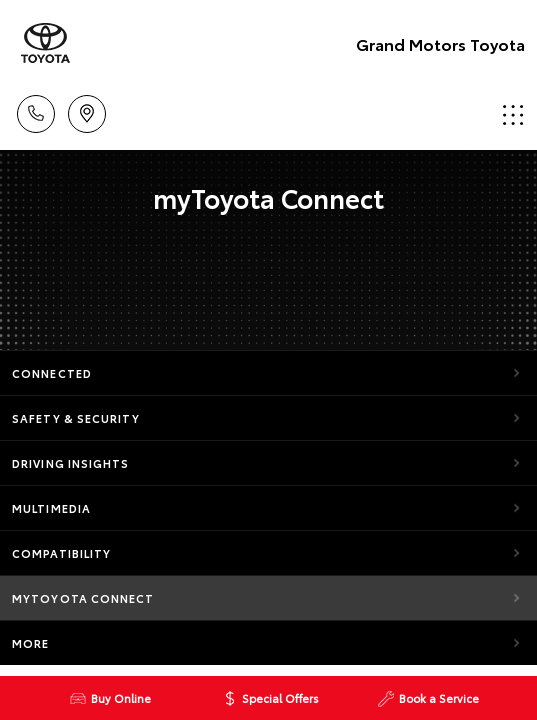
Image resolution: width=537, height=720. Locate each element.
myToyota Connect (83, 598)
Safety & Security (76, 418)
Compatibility (61, 553)
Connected (52, 373)
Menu (513, 114)
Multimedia (51, 508)
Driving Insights (71, 463)
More (30, 643)
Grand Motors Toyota (440, 43)
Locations (87, 110)
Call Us (36, 110)
